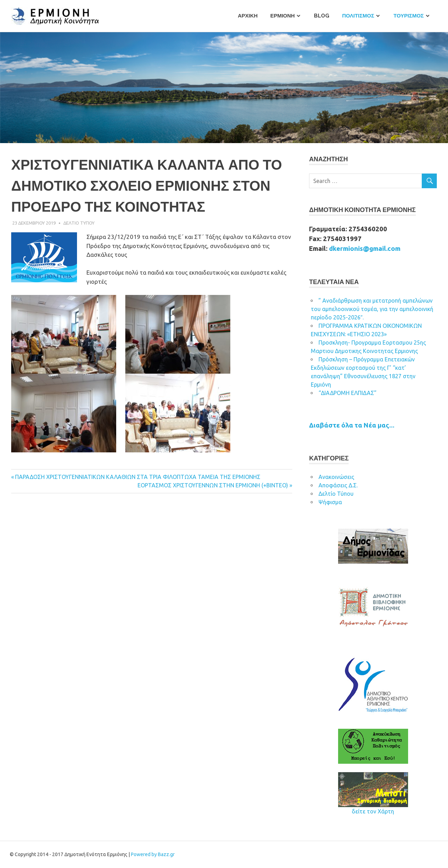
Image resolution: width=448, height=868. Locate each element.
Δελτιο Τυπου (79, 223)
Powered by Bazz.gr (153, 854)
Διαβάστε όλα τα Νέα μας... (352, 425)
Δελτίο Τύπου (336, 494)
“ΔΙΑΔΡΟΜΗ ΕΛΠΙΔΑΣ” (348, 393)
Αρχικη (248, 16)
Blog (322, 16)
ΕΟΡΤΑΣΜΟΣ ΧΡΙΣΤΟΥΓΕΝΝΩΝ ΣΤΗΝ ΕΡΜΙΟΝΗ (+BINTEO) (213, 485)
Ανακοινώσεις (336, 477)
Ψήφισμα (330, 502)
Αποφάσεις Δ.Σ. (338, 485)
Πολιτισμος (358, 16)
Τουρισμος (408, 16)
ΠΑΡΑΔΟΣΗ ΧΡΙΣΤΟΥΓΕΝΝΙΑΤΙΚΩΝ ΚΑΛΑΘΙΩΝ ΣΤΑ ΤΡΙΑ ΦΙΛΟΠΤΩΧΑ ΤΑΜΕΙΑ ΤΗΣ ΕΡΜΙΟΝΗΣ (138, 477)
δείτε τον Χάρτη (373, 811)
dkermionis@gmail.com (365, 249)
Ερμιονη (282, 16)
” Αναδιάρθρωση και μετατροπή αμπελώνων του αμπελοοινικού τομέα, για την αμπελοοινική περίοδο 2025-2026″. (372, 309)
